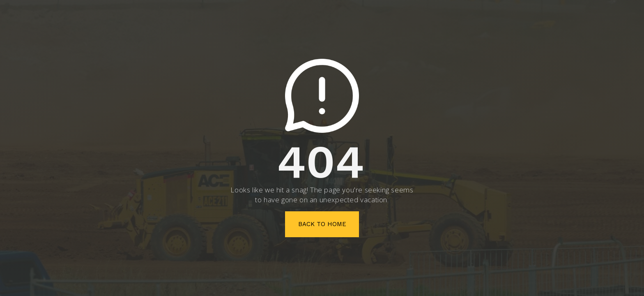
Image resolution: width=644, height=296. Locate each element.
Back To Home (322, 224)
